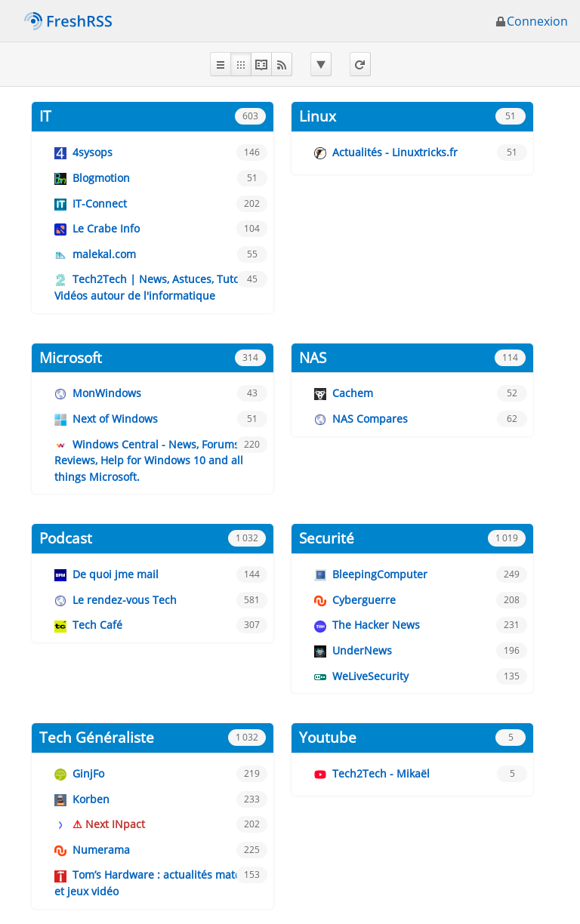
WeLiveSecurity (370, 676)
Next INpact (115, 824)
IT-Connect (100, 203)
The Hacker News (376, 625)
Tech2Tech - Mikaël (381, 773)
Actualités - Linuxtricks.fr (395, 152)
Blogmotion (101, 178)
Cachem (353, 393)
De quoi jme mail (116, 574)
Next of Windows (115, 419)
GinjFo (88, 773)
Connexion (531, 21)
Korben (91, 799)
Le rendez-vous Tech (125, 600)
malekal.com (104, 254)
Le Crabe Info (106, 228)
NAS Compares (370, 419)
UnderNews (362, 650)
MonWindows (107, 393)
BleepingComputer (380, 574)
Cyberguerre (364, 600)
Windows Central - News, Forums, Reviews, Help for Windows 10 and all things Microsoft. (149, 460)
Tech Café (97, 625)
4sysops (93, 152)
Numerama (101, 850)
